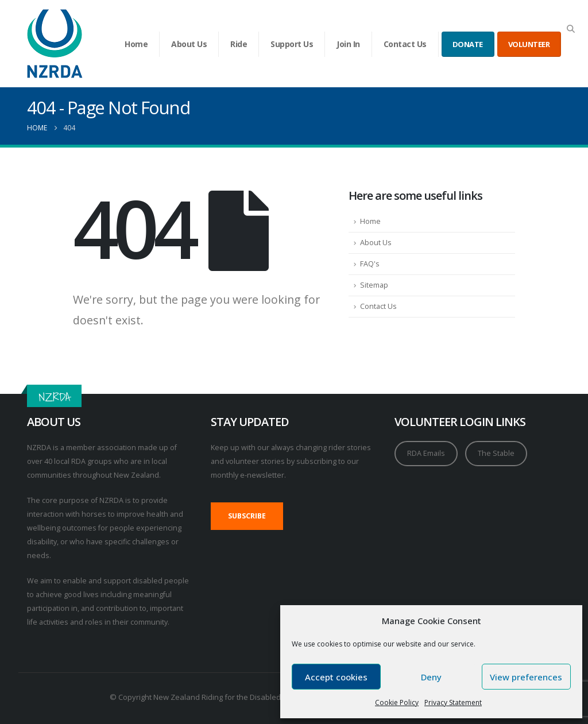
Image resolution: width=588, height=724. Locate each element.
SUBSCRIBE (247, 516)
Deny (431, 677)
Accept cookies (336, 677)
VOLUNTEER (529, 44)
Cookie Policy (397, 702)
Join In (348, 44)
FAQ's (370, 264)
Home (136, 44)
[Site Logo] (55, 44)
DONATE (468, 44)
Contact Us (405, 44)
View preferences (526, 677)
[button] (570, 29)
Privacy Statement (453, 702)
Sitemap (374, 285)
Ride (239, 44)
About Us (189, 44)
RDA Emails (426, 453)
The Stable (496, 453)
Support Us (292, 44)
